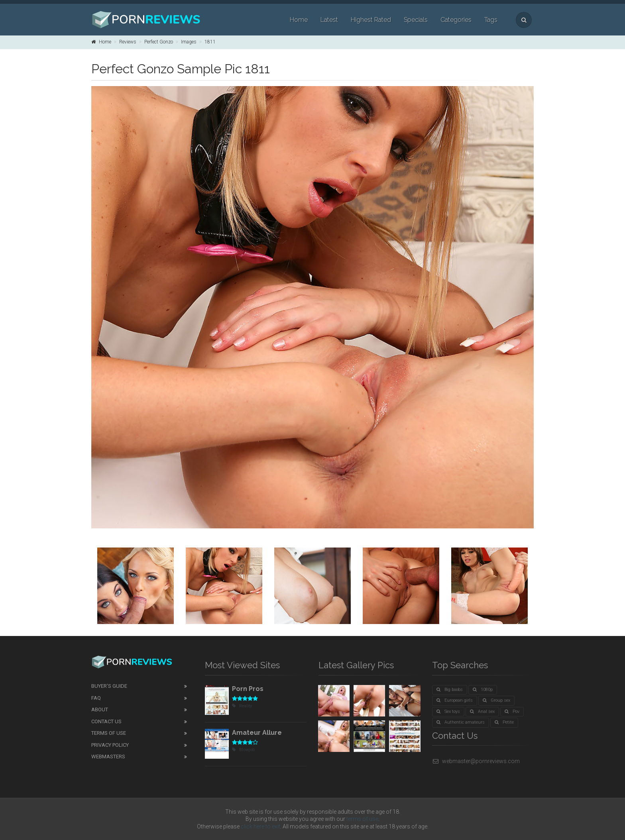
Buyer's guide (109, 686)
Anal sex (482, 711)
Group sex (496, 700)
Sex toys (448, 711)
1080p (483, 690)
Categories (456, 20)
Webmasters (108, 757)
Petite (504, 722)
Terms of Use (109, 733)
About (100, 709)
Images (189, 42)
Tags (491, 20)
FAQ (96, 698)
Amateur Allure (257, 733)
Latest (329, 20)
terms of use (362, 819)
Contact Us (106, 721)
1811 (210, 42)
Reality (242, 706)
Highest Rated (371, 20)
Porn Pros (248, 689)
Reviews (128, 42)
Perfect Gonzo (159, 42)
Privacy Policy (110, 745)
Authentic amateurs (461, 722)
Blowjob (243, 750)
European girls (455, 700)
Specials (416, 20)
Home (299, 20)
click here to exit (260, 826)
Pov (512, 711)
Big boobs (450, 690)
